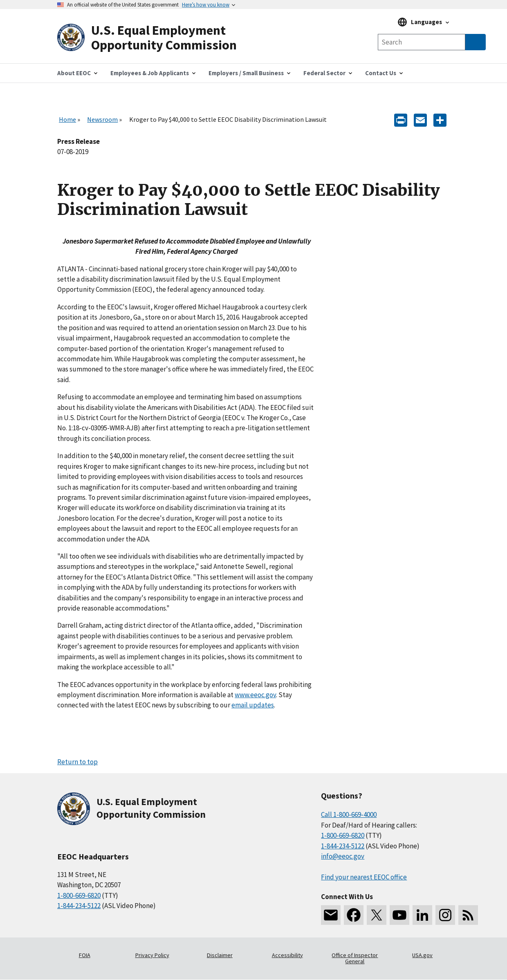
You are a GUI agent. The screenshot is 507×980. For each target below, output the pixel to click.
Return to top (77, 762)
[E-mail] (420, 120)
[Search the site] (422, 42)
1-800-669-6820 (79, 895)
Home (67, 119)
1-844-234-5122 (79, 906)
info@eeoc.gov (343, 856)
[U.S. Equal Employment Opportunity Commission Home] (155, 38)
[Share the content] (440, 120)
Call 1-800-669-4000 (349, 814)
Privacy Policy (152, 955)
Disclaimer (220, 955)
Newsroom (102, 119)
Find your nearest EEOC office (364, 877)
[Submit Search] (476, 42)
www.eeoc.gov (255, 695)
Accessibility (287, 955)
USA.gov (422, 955)
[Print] (401, 120)
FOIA (85, 955)
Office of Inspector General (355, 958)
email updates (253, 705)
